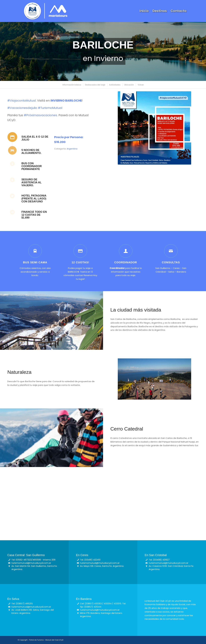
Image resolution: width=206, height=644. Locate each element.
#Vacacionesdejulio (22, 108)
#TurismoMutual (50, 108)
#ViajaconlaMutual (22, 101)
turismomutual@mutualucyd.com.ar (31, 563)
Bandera (181, 272)
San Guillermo (163, 268)
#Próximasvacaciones (40, 115)
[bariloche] (154, 128)
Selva (171, 272)
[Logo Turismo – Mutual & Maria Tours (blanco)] (45, 11)
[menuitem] (144, 11)
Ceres (176, 268)
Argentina (72, 149)
